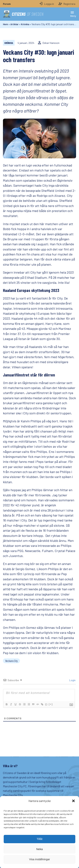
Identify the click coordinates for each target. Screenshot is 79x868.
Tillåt (39, 846)
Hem (5, 24)
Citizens (23, 14)
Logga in (46, 4)
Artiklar (14, 24)
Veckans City (11, 661)
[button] (73, 808)
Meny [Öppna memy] (73, 14)
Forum (7, 4)
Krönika (25, 24)
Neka (39, 856)
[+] (51, 704)
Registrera (67, 4)
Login (72, 680)
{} (46, 704)
